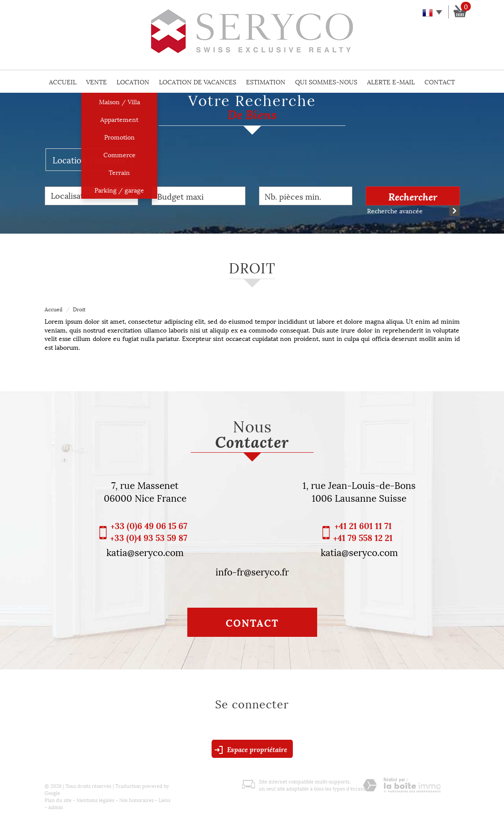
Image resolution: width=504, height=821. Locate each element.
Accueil (63, 81)
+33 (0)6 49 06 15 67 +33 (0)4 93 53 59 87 (149, 531)
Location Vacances (89, 159)
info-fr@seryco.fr (252, 571)
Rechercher (413, 196)
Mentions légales (95, 800)
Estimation (266, 81)
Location (133, 81)
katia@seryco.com (145, 552)
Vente (97, 81)
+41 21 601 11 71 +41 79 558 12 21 (363, 531)
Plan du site (58, 800)
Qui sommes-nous (326, 81)
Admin (56, 807)
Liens (165, 800)
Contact (440, 81)
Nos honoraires (136, 800)
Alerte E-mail (391, 81)
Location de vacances (198, 81)
